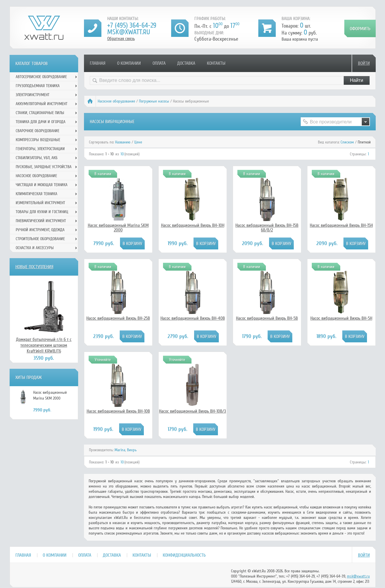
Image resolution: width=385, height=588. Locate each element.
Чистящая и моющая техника (42, 185)
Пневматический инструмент (41, 221)
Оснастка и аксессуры (35, 248)
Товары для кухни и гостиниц (42, 212)
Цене (138, 142)
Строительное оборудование (40, 239)
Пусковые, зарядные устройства (44, 167)
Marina (120, 450)
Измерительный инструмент (40, 203)
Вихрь (132, 450)
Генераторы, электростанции (40, 149)
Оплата (159, 63)
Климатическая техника (36, 194)
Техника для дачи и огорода (41, 122)
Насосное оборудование (116, 101)
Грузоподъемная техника (38, 86)
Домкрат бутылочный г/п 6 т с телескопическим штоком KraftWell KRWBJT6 (44, 345)
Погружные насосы (154, 101)
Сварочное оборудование (37, 131)
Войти (364, 63)
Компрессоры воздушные (38, 140)
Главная (98, 63)
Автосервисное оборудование (41, 77)
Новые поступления (34, 267)
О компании (129, 63)
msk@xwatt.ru (129, 32)
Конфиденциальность (184, 555)
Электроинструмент (33, 95)
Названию (123, 142)
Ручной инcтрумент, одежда (40, 230)
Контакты (216, 63)
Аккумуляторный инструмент (42, 104)
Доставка (186, 63)
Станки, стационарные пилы (40, 113)
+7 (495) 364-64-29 (132, 25)
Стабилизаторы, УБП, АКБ (37, 158)
